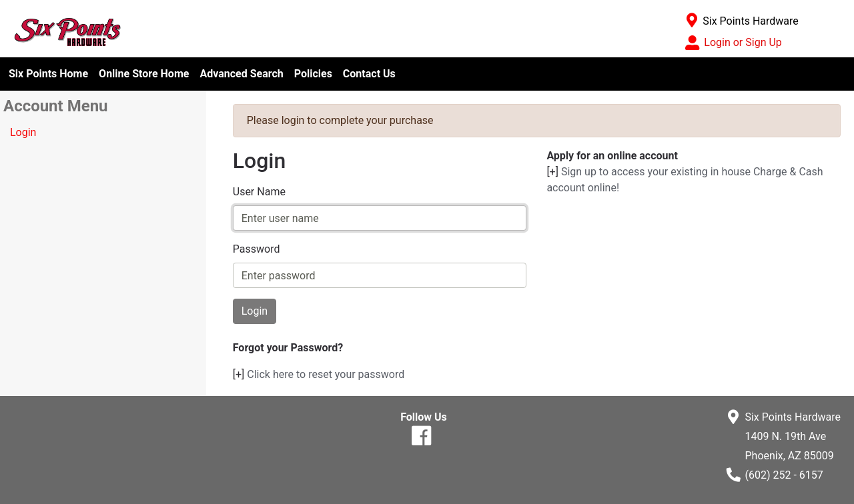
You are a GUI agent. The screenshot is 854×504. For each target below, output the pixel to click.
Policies (313, 74)
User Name (259, 192)
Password (257, 249)
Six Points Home (48, 74)
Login (23, 132)
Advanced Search (241, 74)
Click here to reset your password (326, 374)
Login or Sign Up (743, 42)
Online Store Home (144, 74)
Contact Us (369, 74)
